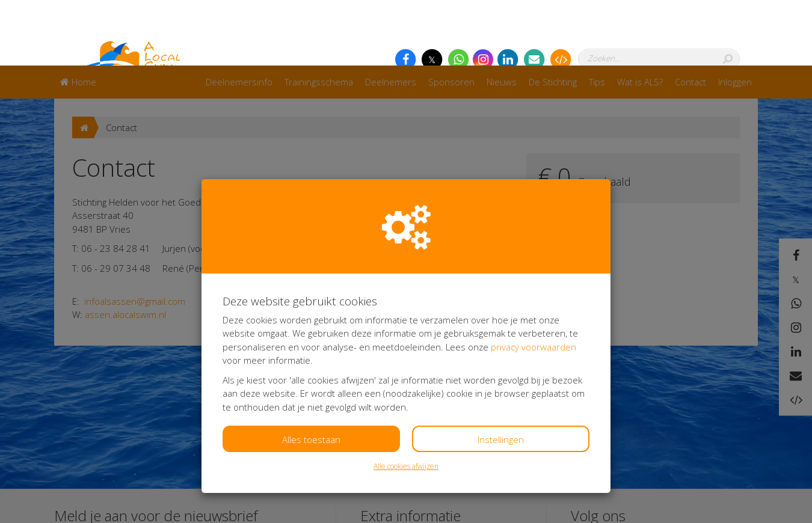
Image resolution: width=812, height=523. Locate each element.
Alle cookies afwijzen (406, 401)
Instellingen (501, 374)
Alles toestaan (311, 374)
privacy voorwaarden (534, 281)
